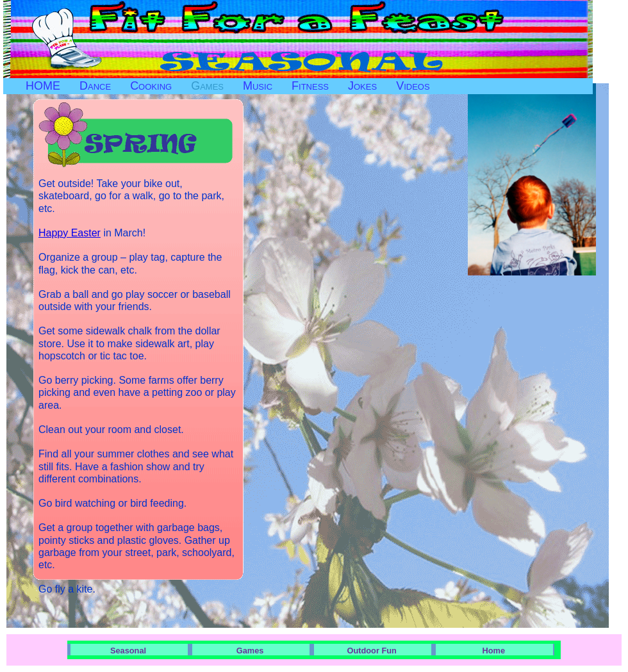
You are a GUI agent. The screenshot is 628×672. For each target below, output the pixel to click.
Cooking (151, 86)
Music (258, 86)
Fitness (310, 86)
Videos (413, 86)
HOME (43, 86)
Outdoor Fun (371, 651)
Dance (95, 86)
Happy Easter (70, 233)
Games (207, 86)
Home (494, 651)
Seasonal (128, 651)
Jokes (362, 86)
